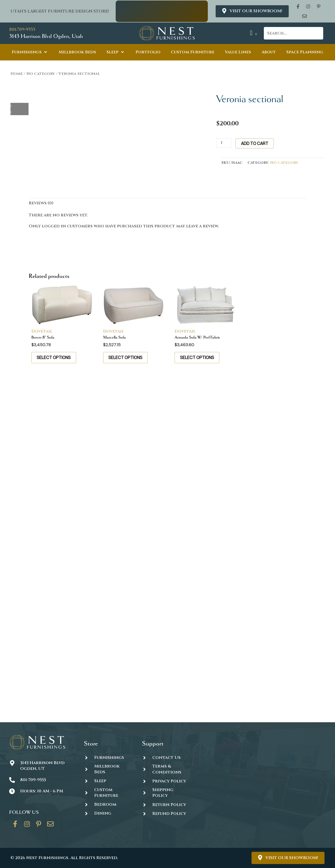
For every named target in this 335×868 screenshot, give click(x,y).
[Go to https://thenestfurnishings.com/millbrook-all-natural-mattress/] (108, 769)
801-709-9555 (22, 29)
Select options (54, 357)
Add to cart (255, 143)
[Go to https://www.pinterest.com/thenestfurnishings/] (39, 826)
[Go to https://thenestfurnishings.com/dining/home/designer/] (108, 793)
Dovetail (42, 331)
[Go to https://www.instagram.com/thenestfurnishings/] (27, 826)
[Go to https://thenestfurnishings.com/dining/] (108, 813)
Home (17, 74)
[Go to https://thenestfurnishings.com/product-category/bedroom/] (108, 805)
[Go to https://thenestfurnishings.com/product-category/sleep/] (108, 781)
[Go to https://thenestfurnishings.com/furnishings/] (108, 757)
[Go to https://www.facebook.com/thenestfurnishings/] (15, 826)
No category (41, 74)
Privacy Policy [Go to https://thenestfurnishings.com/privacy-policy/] (169, 781)
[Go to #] (166, 793)
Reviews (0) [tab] (41, 203)
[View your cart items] (254, 33)
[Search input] (294, 33)
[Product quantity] (224, 143)
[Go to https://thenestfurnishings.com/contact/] (51, 826)
